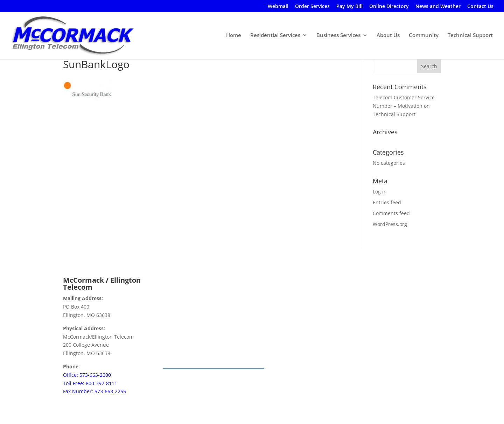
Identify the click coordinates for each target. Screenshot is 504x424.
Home (234, 35)
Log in (380, 192)
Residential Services (275, 35)
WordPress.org (390, 224)
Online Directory (389, 7)
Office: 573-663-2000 (87, 375)
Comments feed (391, 213)
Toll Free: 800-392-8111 (90, 383)
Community (424, 35)
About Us (388, 35)
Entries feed (387, 202)
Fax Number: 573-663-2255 (94, 391)
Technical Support (470, 35)
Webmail (278, 7)
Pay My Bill (349, 7)
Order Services (312, 7)
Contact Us (480, 7)
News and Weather (438, 7)
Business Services (338, 35)
